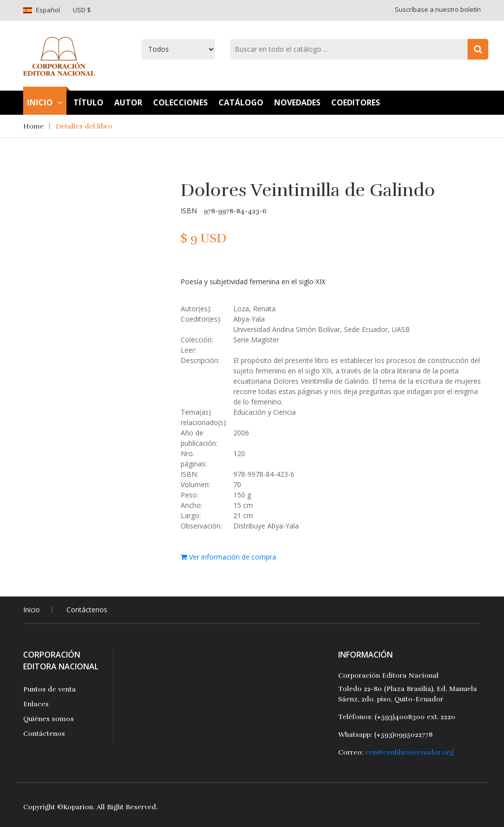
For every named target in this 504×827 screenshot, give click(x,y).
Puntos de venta (49, 689)
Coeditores (356, 102)
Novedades (297, 102)
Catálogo (241, 102)
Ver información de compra (228, 557)
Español (48, 10)
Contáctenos (87, 610)
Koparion (78, 807)
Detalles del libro (84, 126)
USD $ (82, 10)
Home (33, 126)
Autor (128, 102)
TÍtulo (88, 102)
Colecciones (180, 102)
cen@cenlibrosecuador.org (409, 752)
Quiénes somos (48, 719)
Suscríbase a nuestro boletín (438, 9)
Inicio (45, 102)
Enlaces (36, 704)
